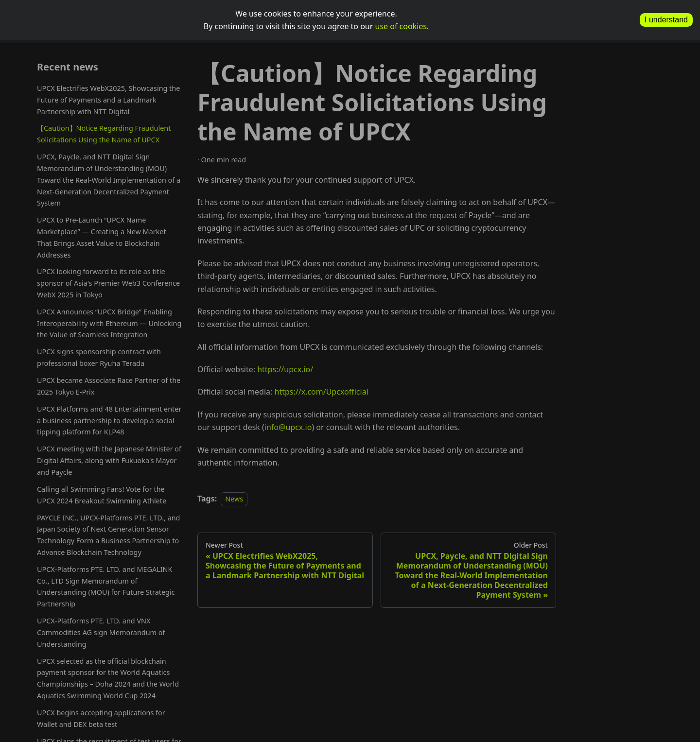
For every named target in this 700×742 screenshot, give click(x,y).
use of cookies (401, 26)
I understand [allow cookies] (666, 20)
